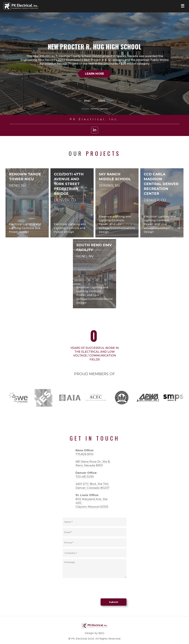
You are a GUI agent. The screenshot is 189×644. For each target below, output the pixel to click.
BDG (101, 633)
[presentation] (89, 588)
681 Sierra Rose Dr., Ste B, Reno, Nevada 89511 (93, 464)
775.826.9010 (84, 454)
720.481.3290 (85, 477)
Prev (85, 101)
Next (105, 101)
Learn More (94, 74)
